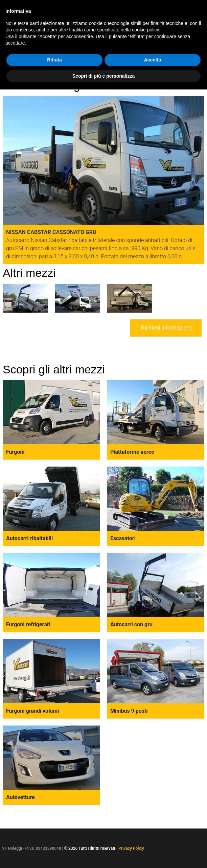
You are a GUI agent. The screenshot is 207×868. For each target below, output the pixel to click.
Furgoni (15, 452)
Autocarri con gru (131, 624)
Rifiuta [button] (54, 60)
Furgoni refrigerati (28, 624)
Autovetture (20, 797)
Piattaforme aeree (132, 452)
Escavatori (123, 538)
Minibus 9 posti (129, 711)
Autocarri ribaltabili (29, 538)
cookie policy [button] (145, 30)
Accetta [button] (153, 60)
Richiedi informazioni (166, 328)
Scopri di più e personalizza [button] (103, 76)
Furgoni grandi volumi (32, 711)
